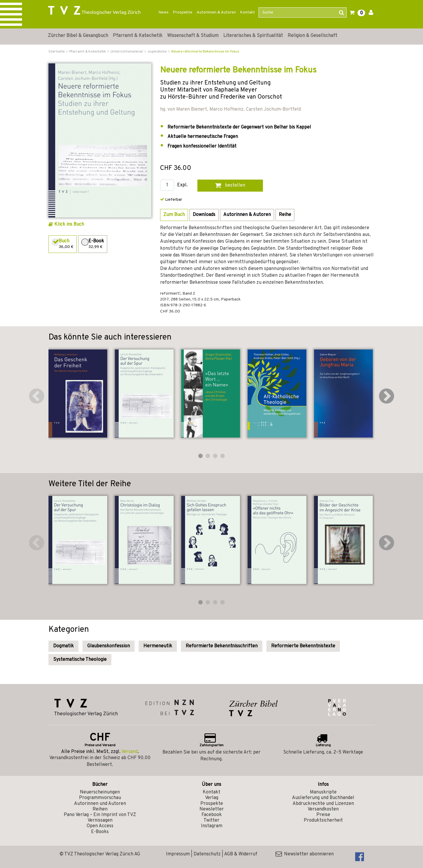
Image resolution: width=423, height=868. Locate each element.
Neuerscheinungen (100, 792)
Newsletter (212, 809)
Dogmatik (63, 646)
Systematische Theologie (80, 660)
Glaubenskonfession (109, 646)
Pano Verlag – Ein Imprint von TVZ (100, 815)
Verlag (212, 798)
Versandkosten (323, 809)
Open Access (100, 826)
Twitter (211, 820)
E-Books (100, 832)
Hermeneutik (158, 646)
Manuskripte (323, 792)
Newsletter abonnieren (305, 854)
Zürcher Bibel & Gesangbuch (78, 36)
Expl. (182, 185)
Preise (323, 815)
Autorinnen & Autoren (216, 12)
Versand (130, 752)
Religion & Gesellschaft (312, 36)
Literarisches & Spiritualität (253, 36)
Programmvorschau (100, 798)
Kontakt (247, 12)
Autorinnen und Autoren (100, 804)
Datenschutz (207, 854)
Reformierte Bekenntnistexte (303, 646)
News (163, 12)
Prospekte (183, 12)
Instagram (212, 826)
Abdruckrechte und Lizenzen (323, 804)
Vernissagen (100, 820)
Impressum (178, 854)
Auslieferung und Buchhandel (323, 798)
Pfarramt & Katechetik (138, 36)
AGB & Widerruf (241, 854)
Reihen (100, 809)
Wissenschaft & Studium (193, 36)
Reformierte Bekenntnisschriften (222, 646)
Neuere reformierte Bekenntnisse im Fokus (205, 52)
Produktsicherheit (323, 820)
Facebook (212, 815)
